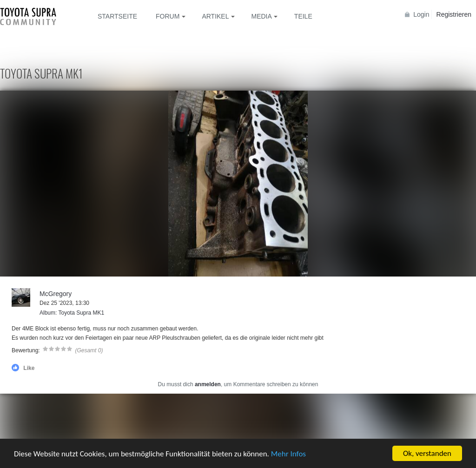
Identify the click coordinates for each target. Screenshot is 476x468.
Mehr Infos (288, 454)
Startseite (117, 16)
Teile (303, 16)
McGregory (56, 294)
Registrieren (454, 14)
